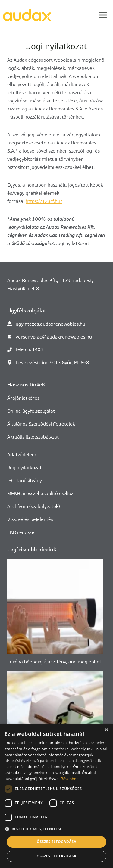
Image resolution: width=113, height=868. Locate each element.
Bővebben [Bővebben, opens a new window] (70, 779)
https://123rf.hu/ (44, 201)
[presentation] (55, 607)
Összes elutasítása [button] (57, 856)
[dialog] (56, 796)
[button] (56, 829)
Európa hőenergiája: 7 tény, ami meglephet (54, 662)
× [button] (106, 730)
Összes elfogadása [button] (57, 842)
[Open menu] (103, 15)
